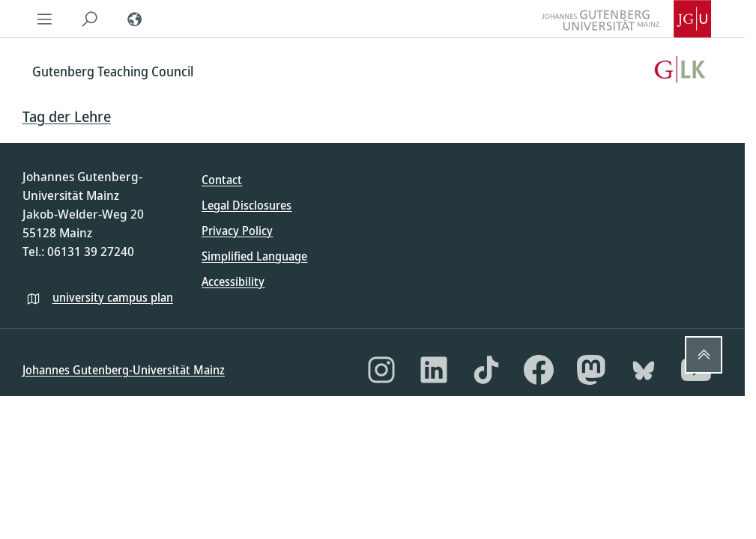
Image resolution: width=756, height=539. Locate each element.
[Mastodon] (591, 370)
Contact (222, 180)
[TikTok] (486, 370)
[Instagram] (381, 370)
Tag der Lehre (67, 116)
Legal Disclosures (247, 205)
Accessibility (233, 281)
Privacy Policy (237, 231)
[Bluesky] (644, 370)
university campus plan (113, 297)
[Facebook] (539, 370)
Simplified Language (254, 256)
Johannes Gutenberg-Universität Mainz (124, 370)
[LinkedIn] (434, 370)
